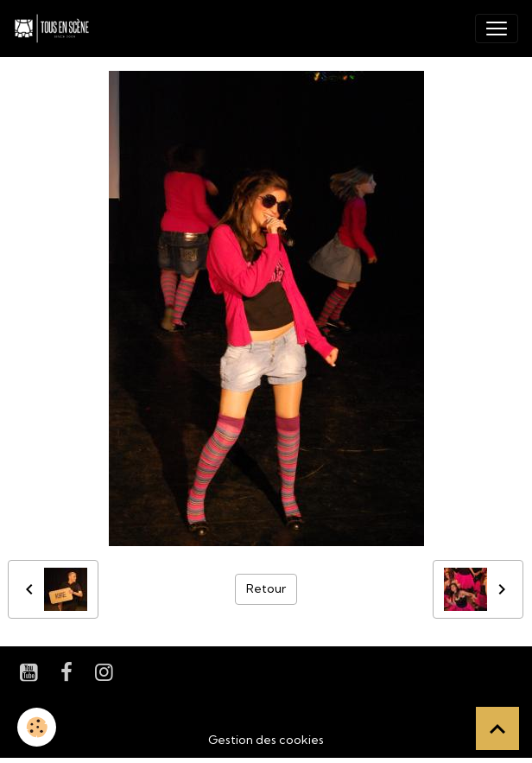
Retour (266, 588)
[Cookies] (37, 727)
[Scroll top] (497, 728)
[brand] (55, 29)
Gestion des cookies (266, 740)
